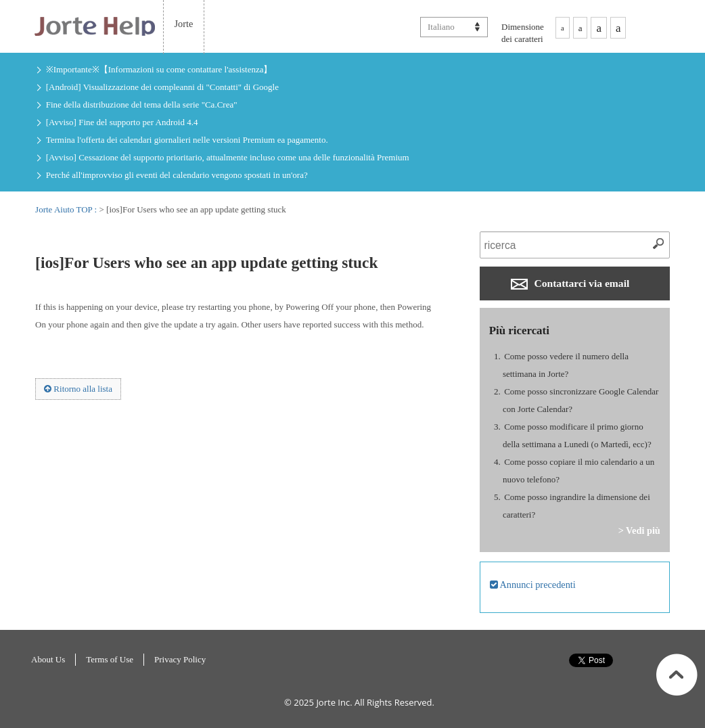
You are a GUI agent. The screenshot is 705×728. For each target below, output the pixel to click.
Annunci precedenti (533, 585)
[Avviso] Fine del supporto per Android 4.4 (122, 122)
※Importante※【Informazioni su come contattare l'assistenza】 (159, 69)
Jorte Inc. (334, 702)
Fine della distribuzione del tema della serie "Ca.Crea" (142, 105)
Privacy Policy (180, 659)
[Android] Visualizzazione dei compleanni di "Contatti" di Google (162, 87)
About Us (48, 659)
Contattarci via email (570, 283)
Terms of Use (110, 659)
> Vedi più (639, 530)
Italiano (441, 27)
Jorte (184, 24)
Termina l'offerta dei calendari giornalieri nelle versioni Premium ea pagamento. (187, 140)
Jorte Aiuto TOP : (67, 209)
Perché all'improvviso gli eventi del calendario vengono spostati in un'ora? (177, 175)
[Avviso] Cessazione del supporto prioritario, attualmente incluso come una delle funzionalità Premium (228, 157)
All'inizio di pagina (677, 675)
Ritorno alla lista (78, 389)
